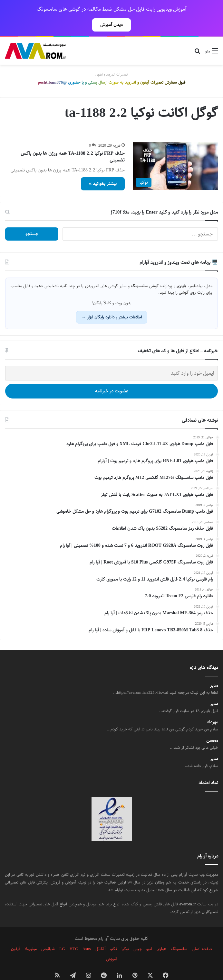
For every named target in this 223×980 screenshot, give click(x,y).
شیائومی (48, 935)
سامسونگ (179, 935)
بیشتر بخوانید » (103, 169)
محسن (212, 726)
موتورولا (31, 935)
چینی (138, 935)
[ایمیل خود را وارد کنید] (111, 359)
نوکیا (125, 935)
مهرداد (213, 708)
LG (62, 935)
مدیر (214, 671)
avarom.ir (188, 890)
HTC (74, 935)
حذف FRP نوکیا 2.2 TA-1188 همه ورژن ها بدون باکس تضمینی (73, 142)
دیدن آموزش (111, 25)
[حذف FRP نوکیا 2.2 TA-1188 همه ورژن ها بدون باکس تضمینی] (175, 152)
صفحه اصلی (202, 935)
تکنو (114, 935)
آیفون (15, 935)
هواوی (161, 935)
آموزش (111, 945)
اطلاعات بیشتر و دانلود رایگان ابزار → (112, 303)
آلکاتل (101, 935)
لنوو (149, 935)
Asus (87, 935)
